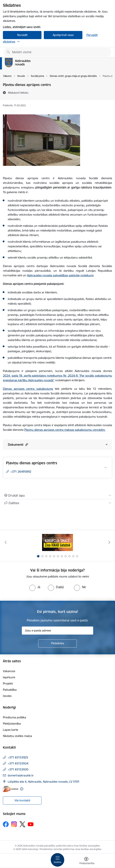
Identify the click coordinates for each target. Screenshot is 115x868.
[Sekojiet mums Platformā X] (22, 824)
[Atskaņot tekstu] (18, 93)
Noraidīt (22, 35)
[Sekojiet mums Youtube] (31, 824)
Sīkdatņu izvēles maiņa (17, 736)
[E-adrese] (11, 789)
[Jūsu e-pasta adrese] (57, 631)
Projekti (8, 683)
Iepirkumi (9, 677)
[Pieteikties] (57, 644)
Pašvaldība (10, 690)
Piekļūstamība (12, 724)
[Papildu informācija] (22, 789)
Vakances (9, 671)
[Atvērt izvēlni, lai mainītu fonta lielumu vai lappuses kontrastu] (86, 861)
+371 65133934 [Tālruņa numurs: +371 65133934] (18, 763)
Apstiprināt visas (63, 35)
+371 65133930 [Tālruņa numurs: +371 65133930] (18, 769)
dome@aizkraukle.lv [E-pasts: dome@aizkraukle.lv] (21, 775)
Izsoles (7, 696)
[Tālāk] (109, 542)
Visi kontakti (22, 800)
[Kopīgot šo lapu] (57, 503)
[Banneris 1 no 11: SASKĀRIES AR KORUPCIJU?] (57, 542)
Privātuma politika (14, 717)
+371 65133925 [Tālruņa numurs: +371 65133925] (18, 757)
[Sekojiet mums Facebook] (6, 824)
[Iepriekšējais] (6, 542)
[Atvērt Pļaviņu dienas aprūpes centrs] (105, 468)
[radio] (35, 587)
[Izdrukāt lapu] (57, 495)
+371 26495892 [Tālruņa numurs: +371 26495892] (21, 472)
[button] (26, 444)
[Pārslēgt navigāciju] (57, 860)
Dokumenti (18, 444)
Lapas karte (11, 730)
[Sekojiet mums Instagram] (14, 824)
